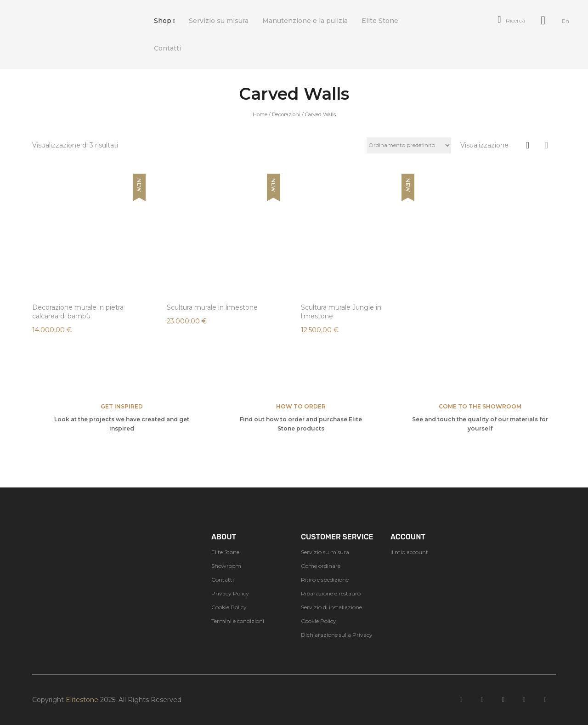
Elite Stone (225, 552)
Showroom (226, 566)
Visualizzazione (484, 145)
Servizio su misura (325, 552)
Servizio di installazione (331, 607)
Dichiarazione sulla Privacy (337, 635)
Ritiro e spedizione (325, 580)
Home (260, 114)
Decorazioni (286, 114)
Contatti (223, 580)
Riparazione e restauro (331, 593)
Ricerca (511, 20)
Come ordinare (321, 566)
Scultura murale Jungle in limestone (341, 312)
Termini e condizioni (238, 621)
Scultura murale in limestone (212, 307)
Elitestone (82, 700)
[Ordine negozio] (409, 145)
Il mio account (409, 552)
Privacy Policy (230, 593)
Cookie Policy (229, 607)
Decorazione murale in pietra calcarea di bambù (78, 312)
